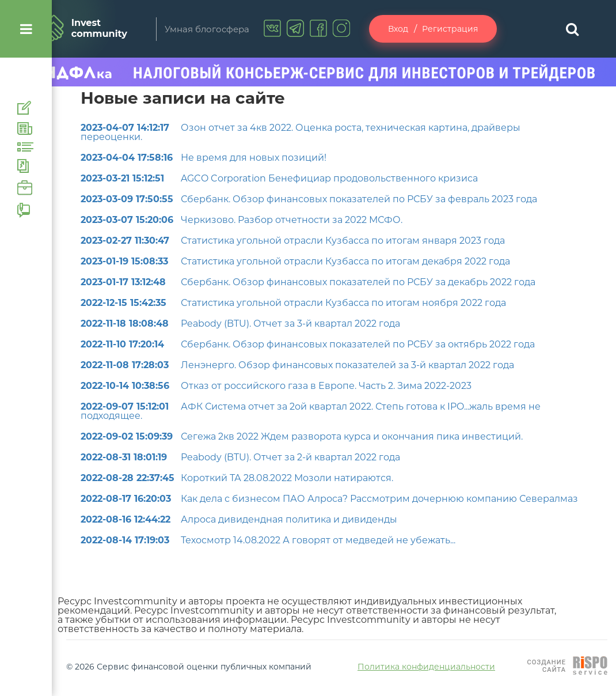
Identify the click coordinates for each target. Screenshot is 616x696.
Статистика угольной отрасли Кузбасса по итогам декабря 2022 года (295, 261)
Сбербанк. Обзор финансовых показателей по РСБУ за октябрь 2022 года (308, 344)
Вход (398, 29)
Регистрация (450, 29)
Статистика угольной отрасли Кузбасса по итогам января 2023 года (293, 241)
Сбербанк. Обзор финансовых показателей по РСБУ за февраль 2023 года (309, 199)
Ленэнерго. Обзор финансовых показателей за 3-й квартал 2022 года (297, 365)
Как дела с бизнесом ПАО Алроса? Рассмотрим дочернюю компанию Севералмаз (329, 499)
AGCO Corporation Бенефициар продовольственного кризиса (279, 178)
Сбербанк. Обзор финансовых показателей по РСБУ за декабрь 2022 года (308, 282)
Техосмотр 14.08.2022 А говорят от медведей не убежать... (268, 540)
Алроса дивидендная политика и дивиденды (239, 519)
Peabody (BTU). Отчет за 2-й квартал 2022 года (240, 457)
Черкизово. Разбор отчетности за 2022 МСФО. (242, 220)
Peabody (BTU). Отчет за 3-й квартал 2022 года (240, 324)
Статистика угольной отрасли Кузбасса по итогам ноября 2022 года (293, 303)
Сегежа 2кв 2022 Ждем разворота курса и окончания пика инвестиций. (302, 436)
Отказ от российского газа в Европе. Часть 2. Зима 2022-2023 (276, 386)
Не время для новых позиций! (204, 158)
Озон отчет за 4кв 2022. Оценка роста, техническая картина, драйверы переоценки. (301, 132)
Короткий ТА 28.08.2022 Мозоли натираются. (237, 478)
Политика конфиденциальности (426, 667)
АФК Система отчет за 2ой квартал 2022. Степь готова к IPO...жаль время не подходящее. (311, 411)
